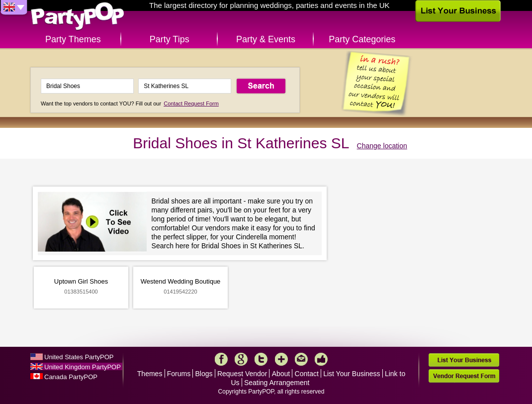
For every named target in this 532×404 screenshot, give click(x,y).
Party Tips (170, 39)
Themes (150, 374)
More (281, 359)
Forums (179, 374)
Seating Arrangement (277, 383)
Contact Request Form (191, 103)
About (281, 374)
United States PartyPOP (79, 357)
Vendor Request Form (464, 376)
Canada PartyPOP (71, 377)
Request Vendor (242, 374)
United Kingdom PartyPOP (83, 367)
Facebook (221, 359)
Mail (301, 359)
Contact (307, 374)
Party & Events (266, 39)
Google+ (241, 359)
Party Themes (73, 39)
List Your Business (352, 374)
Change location (382, 146)
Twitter (261, 359)
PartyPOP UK (78, 17)
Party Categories (362, 39)
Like (321, 359)
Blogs (204, 374)
